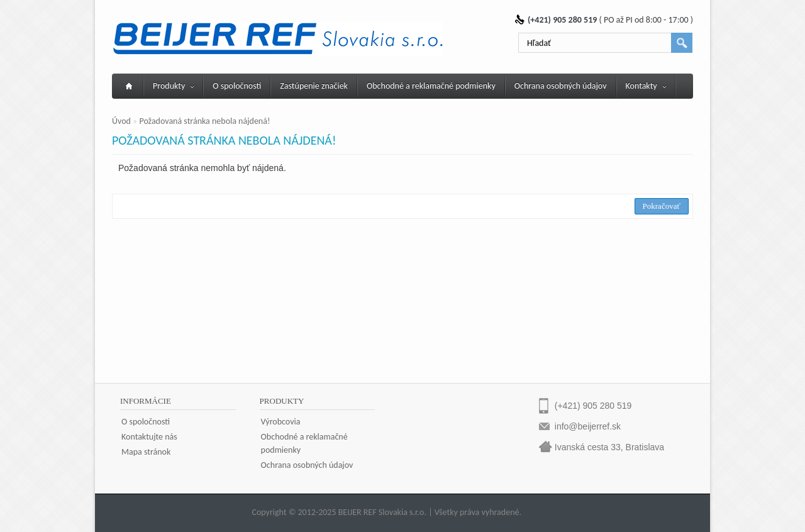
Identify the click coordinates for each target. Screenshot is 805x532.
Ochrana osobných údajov (561, 86)
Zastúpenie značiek (314, 86)
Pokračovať (662, 206)
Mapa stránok (146, 452)
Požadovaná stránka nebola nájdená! (204, 121)
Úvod (121, 121)
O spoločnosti (237, 86)
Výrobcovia (281, 422)
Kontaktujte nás (149, 437)
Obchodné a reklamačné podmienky (431, 86)
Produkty (173, 86)
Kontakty (646, 86)
